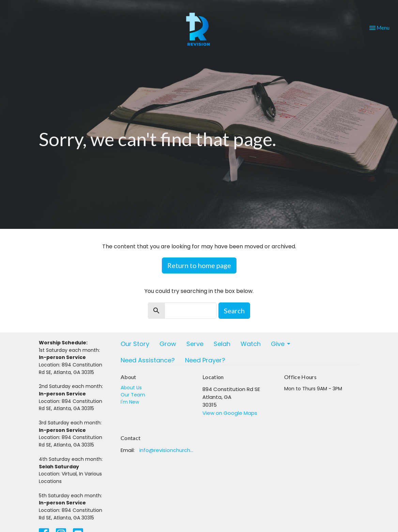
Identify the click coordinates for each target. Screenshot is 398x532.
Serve (195, 344)
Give (281, 344)
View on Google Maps (230, 413)
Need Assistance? (148, 360)
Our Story (135, 344)
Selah (222, 344)
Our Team (133, 395)
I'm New (130, 402)
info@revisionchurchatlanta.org (167, 450)
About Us (131, 388)
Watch (251, 344)
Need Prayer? (205, 360)
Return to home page (199, 265)
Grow (168, 344)
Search (234, 311)
